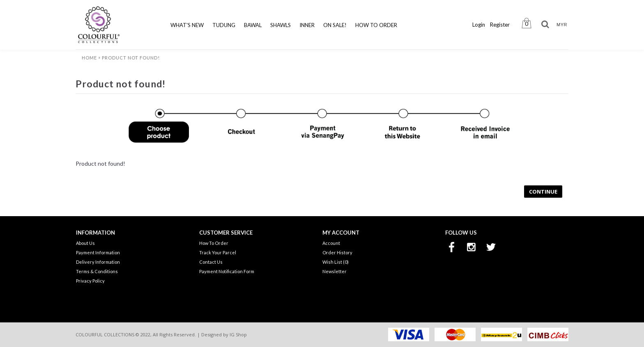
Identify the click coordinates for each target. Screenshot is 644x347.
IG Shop (238, 334)
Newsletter (335, 271)
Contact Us (211, 262)
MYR (562, 25)
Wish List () (336, 262)
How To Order (214, 243)
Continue (543, 192)
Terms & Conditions (97, 271)
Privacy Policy (90, 281)
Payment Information (98, 252)
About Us (85, 243)
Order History (337, 252)
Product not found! (131, 58)
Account (331, 243)
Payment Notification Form (227, 271)
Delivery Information (98, 262)
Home (89, 58)
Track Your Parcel (218, 252)
